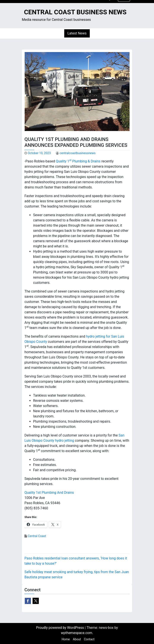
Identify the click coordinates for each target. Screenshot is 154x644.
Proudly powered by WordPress (60, 628)
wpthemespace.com (77, 633)
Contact (89, 639)
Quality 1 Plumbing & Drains (78, 161)
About (77, 639)
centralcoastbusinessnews (78, 153)
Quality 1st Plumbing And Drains (49, 493)
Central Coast (37, 536)
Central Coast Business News (75, 12)
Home (66, 639)
